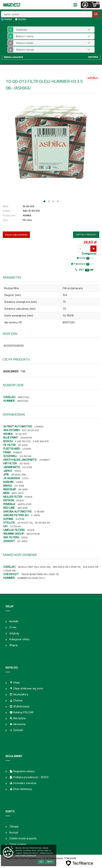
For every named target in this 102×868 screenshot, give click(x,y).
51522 (25, 538)
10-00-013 (21, 434)
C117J (25, 478)
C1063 (19, 482)
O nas (13, 627)
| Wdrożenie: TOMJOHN (63, 858)
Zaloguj (14, 826)
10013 (18, 471)
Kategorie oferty (19, 639)
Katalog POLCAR (21, 712)
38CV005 (23, 508)
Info (50, 862)
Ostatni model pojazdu (23, 838)
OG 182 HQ (25, 456)
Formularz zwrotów (23, 783)
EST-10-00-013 (31, 430)
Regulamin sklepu (22, 771)
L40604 (39, 427)
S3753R (20, 519)
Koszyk (14, 832)
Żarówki (16, 730)
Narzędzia (18, 718)
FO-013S (27, 467)
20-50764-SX (42, 523)
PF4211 (20, 501)
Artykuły (14, 633)
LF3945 (27, 449)
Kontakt (14, 621)
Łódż (85, 258)
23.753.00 (15, 526)
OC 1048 (19, 486)
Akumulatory (19, 694)
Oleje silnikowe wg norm (26, 688)
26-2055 (23, 489)
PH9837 (18, 452)
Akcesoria (17, 724)
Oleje (15, 682)
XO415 (31, 530)
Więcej (14, 645)
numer (8, 19)
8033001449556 (14, 346)
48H (84, 270)
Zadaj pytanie (18, 844)
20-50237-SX (25, 523)
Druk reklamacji (21, 789)
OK (96, 14)
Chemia (16, 700)
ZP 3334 (23, 445)
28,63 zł (90, 242)
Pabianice (82, 264)
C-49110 (36, 515)
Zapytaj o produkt (86, 235)
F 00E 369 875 (41, 441)
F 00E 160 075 (23, 441)
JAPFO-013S (24, 504)
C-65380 (39, 512)
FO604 (28, 497)
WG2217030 (33, 534)
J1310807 (44, 460)
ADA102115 (26, 438)
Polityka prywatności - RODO (29, 777)
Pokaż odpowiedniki (16, 235)
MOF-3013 (18, 493)
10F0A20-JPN (18, 475)
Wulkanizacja (19, 706)
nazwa (22, 19)
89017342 (24, 397)
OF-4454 (22, 541)
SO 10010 (24, 464)
